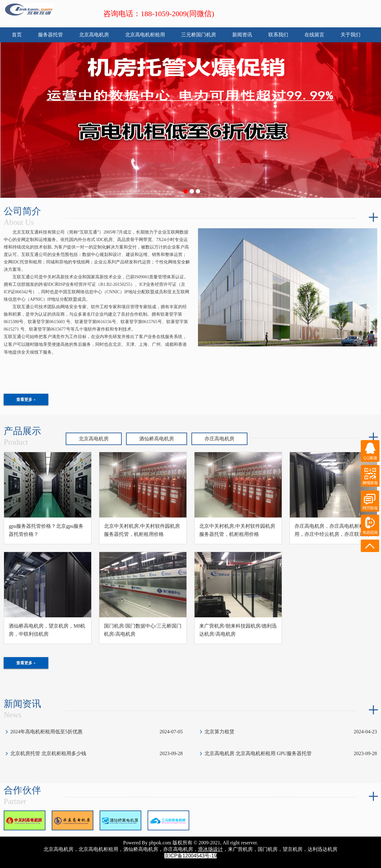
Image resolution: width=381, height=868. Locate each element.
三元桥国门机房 (199, 35)
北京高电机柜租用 (145, 35)
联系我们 (278, 35)
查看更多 (26, 399)
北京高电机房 (94, 35)
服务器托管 (50, 35)
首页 (17, 35)
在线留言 (314, 35)
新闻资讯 (242, 35)
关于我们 (350, 35)
